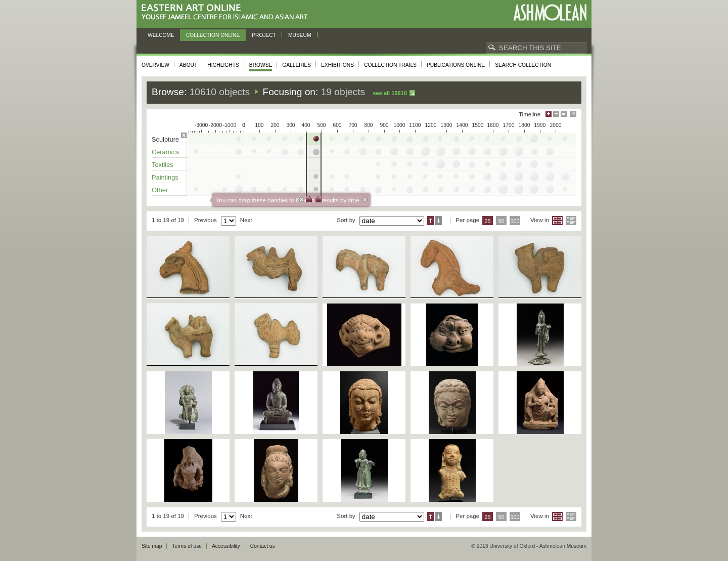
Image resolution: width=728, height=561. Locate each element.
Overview (155, 65)
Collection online (213, 35)
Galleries (297, 65)
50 (502, 221)
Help (573, 114)
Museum (300, 35)
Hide (564, 114)
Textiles (163, 165)
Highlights (223, 65)
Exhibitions (337, 65)
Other (160, 190)
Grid (557, 221)
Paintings (165, 177)
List (571, 221)
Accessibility (226, 546)
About (188, 65)
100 (515, 221)
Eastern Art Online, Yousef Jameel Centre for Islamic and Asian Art (227, 12)
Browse (261, 65)
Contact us (263, 546)
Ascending (430, 221)
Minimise (556, 114)
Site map (152, 546)
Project (264, 35)
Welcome (161, 35)
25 (488, 221)
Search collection (523, 65)
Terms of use (187, 546)
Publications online (456, 65)
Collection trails (390, 65)
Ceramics (165, 152)
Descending (439, 221)
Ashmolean (550, 12)
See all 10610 (390, 93)
